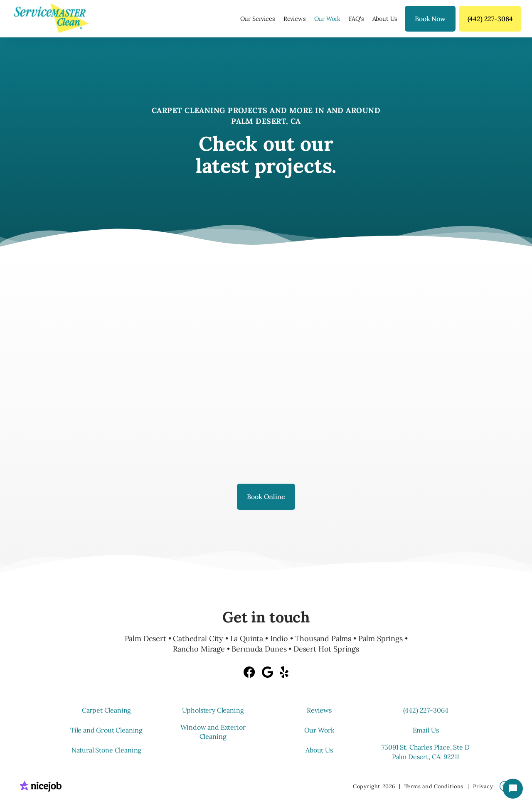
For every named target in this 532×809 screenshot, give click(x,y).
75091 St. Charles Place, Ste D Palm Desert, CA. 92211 (425, 752)
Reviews (295, 19)
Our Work (328, 19)
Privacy (483, 786)
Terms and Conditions (434, 786)
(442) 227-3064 (490, 19)
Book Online (266, 497)
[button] (258, 19)
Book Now (430, 19)
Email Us (426, 730)
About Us (385, 19)
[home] (54, 19)
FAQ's (356, 19)
